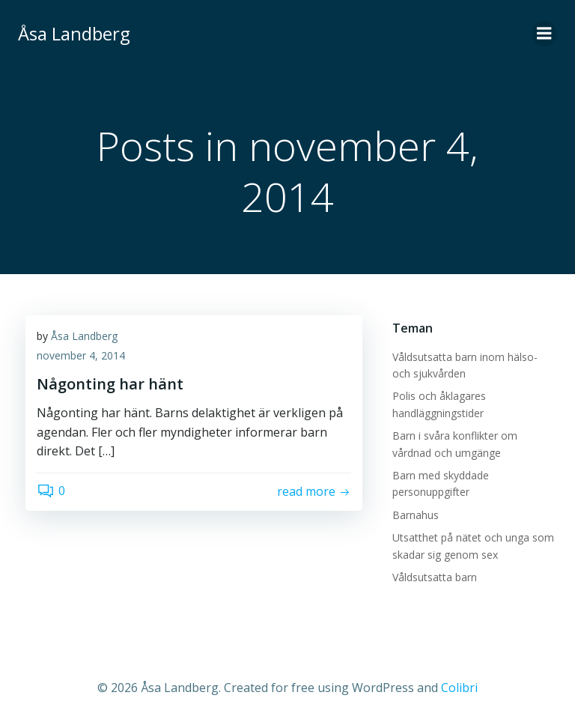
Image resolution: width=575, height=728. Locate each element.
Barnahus (416, 515)
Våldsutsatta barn (435, 577)
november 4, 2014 (81, 355)
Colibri (459, 688)
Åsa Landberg (84, 336)
